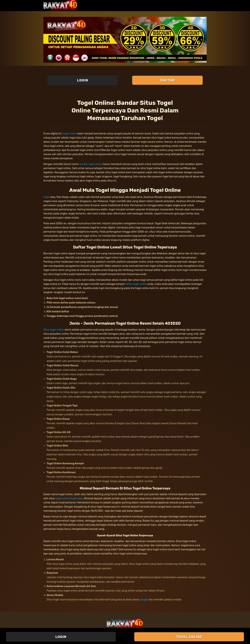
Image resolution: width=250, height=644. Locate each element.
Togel (46, 197)
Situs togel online (54, 330)
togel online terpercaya (69, 498)
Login (83, 80)
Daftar (167, 80)
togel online (70, 134)
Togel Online (189, 637)
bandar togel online (91, 164)
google (144, 600)
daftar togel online (136, 284)
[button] (201, 40)
